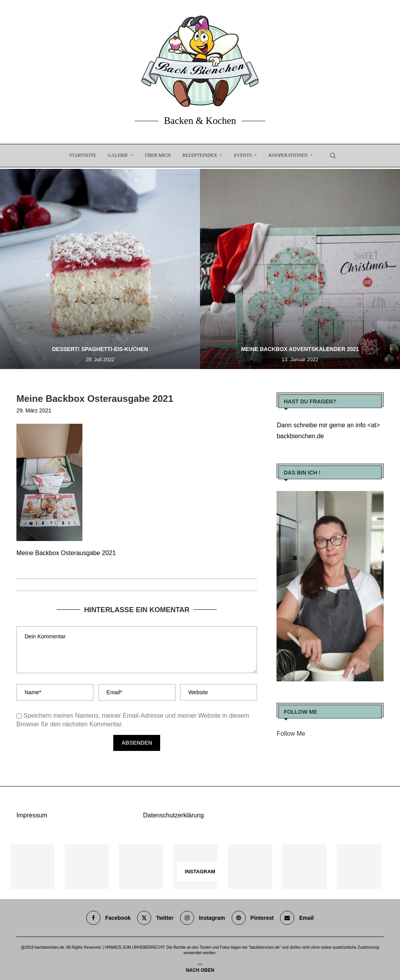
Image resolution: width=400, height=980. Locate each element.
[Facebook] (109, 918)
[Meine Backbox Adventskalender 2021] (300, 269)
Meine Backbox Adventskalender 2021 (300, 349)
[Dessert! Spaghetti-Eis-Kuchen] (100, 269)
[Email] (297, 918)
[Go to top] (200, 970)
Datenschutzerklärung (173, 815)
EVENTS (243, 155)
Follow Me (291, 734)
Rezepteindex (200, 155)
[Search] (333, 156)
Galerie (118, 155)
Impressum (32, 815)
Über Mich (158, 155)
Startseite (83, 155)
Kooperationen (288, 155)
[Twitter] (155, 918)
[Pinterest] (253, 918)
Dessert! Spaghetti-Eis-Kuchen (100, 349)
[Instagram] (203, 918)
